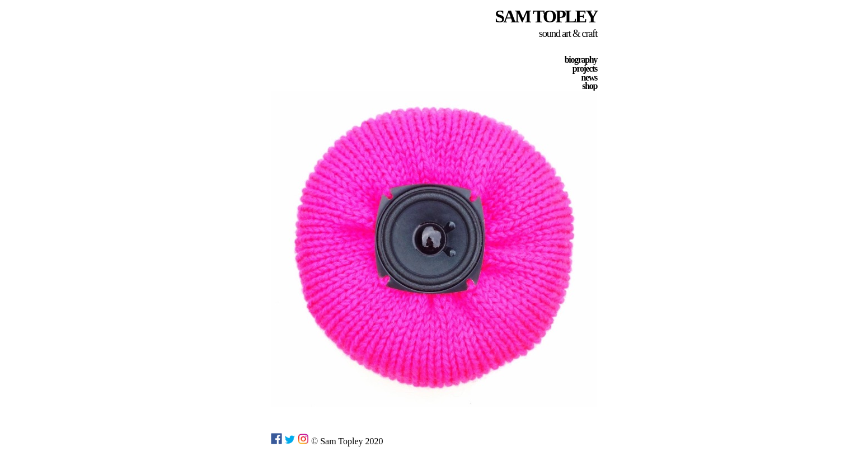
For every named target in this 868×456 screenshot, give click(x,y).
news (589, 77)
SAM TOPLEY (546, 16)
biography (581, 60)
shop (590, 86)
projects (585, 69)
